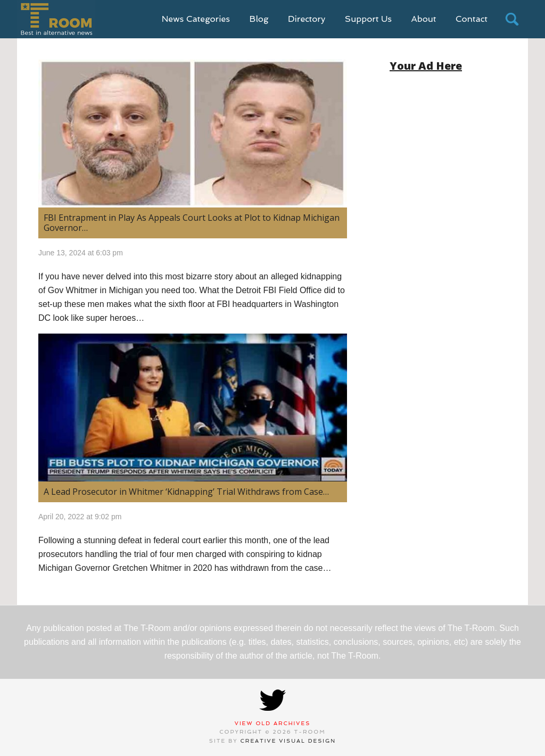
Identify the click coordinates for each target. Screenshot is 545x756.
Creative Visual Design (288, 741)
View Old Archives (273, 723)
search (512, 19)
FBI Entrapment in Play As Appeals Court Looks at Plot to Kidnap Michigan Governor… (192, 223)
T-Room (56, 19)
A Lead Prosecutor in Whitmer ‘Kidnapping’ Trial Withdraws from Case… (186, 492)
